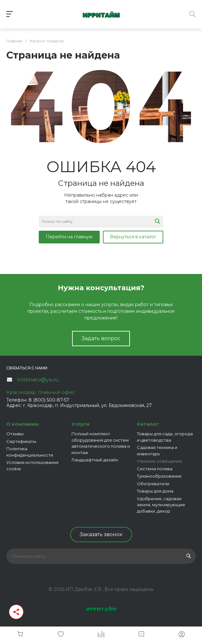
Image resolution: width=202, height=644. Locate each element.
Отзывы (15, 434)
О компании (23, 424)
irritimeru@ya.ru (38, 380)
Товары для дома (155, 491)
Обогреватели (153, 484)
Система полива (155, 469)
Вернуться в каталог (133, 237)
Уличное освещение (159, 461)
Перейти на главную (69, 237)
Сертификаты (21, 441)
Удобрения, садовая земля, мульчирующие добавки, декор (161, 505)
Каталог (148, 424)
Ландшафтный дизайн (95, 460)
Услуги (81, 424)
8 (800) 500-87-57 (49, 400)
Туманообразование (159, 476)
